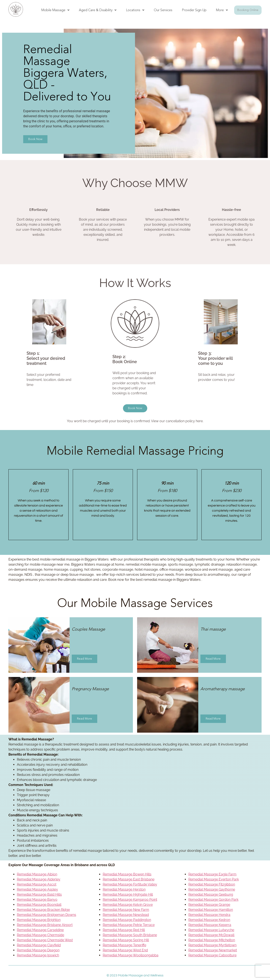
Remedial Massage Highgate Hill (128, 894)
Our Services (163, 10)
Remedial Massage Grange (209, 905)
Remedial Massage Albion (37, 874)
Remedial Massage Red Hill (124, 930)
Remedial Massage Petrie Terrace (129, 925)
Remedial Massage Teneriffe (124, 945)
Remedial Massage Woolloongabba (131, 955)
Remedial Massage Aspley (37, 889)
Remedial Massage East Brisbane (129, 879)
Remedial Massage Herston (124, 889)
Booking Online (248, 10)
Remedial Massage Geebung (211, 894)
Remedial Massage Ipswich (38, 955)
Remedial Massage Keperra (210, 925)
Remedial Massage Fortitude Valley (130, 884)
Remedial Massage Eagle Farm (212, 874)
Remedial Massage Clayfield (39, 945)
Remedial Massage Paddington (127, 920)
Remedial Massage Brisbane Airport (45, 925)
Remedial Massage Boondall (39, 905)
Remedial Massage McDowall (211, 935)
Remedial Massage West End (125, 950)
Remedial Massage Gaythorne (212, 889)
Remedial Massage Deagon (38, 950)
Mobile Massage (55, 10)
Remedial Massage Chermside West (45, 940)
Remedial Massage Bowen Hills (127, 874)
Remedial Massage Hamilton (211, 910)
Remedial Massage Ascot (37, 884)
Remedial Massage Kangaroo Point (130, 900)
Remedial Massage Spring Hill (126, 940)
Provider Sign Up (194, 10)
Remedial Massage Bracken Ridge (43, 910)
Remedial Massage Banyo (37, 900)
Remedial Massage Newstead (126, 915)
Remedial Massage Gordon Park (213, 900)
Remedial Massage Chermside (40, 935)
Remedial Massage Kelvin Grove (128, 905)
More (222, 10)
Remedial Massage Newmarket (213, 950)
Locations (135, 10)
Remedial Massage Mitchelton (212, 940)
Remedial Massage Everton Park (214, 879)
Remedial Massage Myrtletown (212, 945)
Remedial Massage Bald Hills (39, 894)
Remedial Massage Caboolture (212, 955)
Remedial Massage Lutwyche (211, 930)
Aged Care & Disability (98, 10)
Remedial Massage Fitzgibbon (212, 884)
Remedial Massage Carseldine (40, 930)
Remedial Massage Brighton (39, 920)
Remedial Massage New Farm (126, 910)
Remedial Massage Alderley (39, 879)
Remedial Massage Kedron (209, 920)
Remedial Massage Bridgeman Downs (47, 915)
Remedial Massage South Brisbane (130, 935)
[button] (55, 10)
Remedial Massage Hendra (209, 915)
